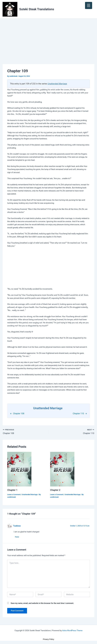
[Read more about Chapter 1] (19, 469)
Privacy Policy (48, 639)
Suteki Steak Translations (37, 9)
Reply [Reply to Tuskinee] (17, 537)
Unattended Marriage (57, 84)
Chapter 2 (55, 490)
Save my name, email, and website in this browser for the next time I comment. (42, 603)
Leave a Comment (14, 494)
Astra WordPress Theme (72, 631)
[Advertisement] (48, 45)
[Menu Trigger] (89, 5)
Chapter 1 (12, 490)
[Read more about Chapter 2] (62, 469)
